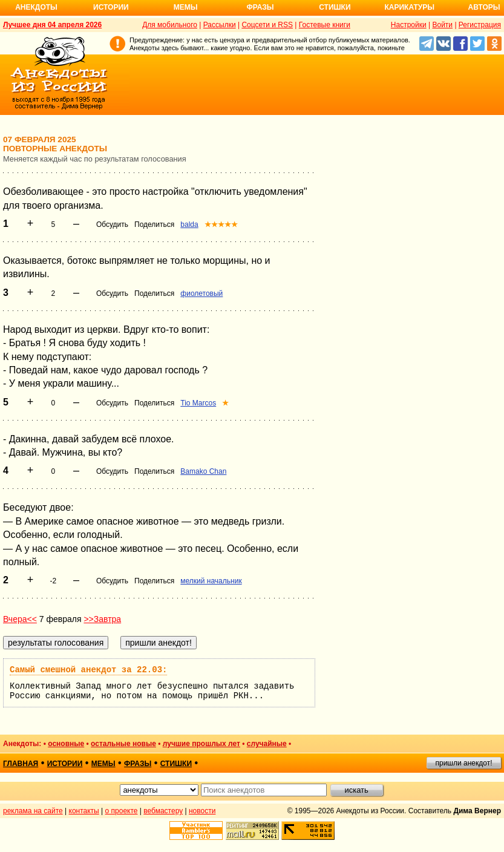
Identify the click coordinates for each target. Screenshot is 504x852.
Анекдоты (36, 7)
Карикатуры (409, 7)
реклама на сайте (33, 811)
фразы (138, 764)
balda (189, 224)
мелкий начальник (211, 581)
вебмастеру (163, 811)
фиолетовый (201, 293)
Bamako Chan (203, 471)
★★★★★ (221, 224)
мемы (103, 764)
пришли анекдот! (463, 763)
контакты (84, 811)
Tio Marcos (198, 403)
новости (202, 811)
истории (65, 764)
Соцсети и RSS (267, 25)
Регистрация (480, 25)
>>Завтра (102, 619)
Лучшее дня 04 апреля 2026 (52, 25)
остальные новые (123, 744)
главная (21, 764)
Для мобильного (170, 25)
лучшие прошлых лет (201, 744)
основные (66, 744)
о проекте (122, 811)
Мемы (186, 7)
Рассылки (220, 25)
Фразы (260, 7)
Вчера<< (20, 619)
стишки (176, 764)
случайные (267, 744)
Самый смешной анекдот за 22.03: (88, 670)
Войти (442, 25)
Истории (111, 7)
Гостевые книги (325, 25)
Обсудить (112, 224)
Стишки (335, 7)
